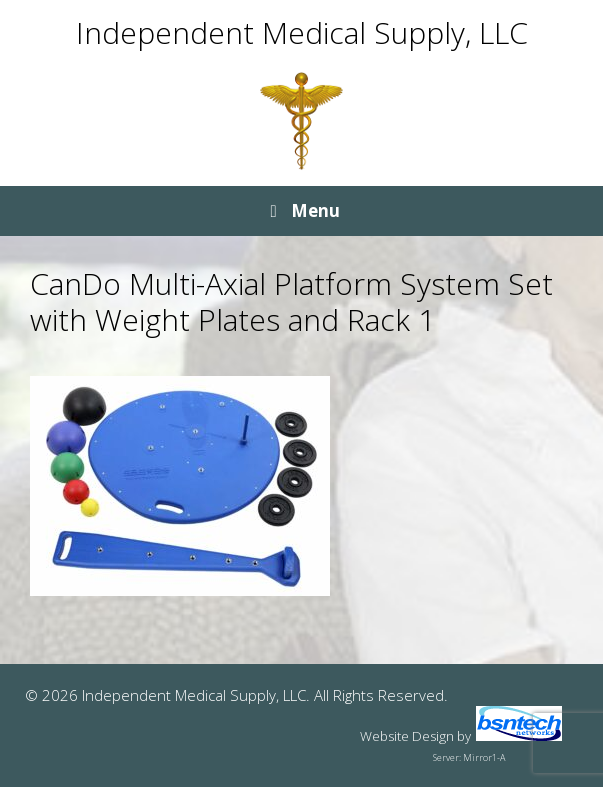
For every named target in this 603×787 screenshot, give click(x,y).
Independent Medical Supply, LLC (302, 32)
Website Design (407, 736)
